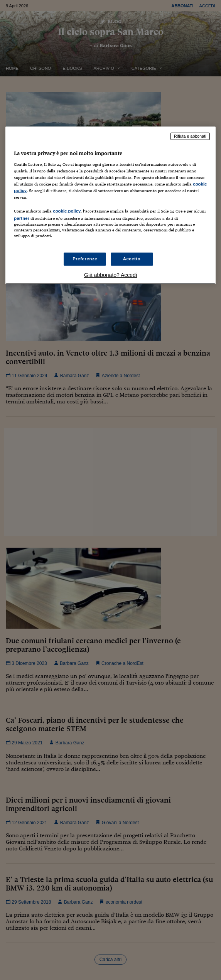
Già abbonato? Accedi (110, 275)
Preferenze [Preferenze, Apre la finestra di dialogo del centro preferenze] (85, 259)
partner (22, 218)
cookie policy (67, 211)
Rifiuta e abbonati (190, 136)
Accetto (132, 259)
